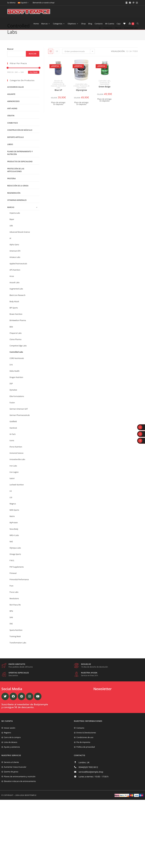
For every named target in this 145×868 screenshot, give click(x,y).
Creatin (76, 92)
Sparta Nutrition (16, 636)
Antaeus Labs (15, 263)
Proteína (12, 184)
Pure (11, 591)
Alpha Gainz (14, 250)
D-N (11, 370)
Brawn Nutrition (16, 320)
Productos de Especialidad (83, 92)
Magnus (13, 509)
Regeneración (14, 199)
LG (11, 497)
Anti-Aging (12, 114)
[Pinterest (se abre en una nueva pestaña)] (133, 3)
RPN (11, 617)
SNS (11, 629)
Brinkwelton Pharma (18, 326)
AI (10, 244)
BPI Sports (14, 313)
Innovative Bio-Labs (17, 465)
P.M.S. (12, 566)
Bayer (12, 225)
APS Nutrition (15, 275)
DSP (11, 389)
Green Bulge (105, 92)
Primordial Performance (19, 585)
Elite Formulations (17, 402)
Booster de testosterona (58, 87)
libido (10, 150)
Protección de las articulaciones (16, 176)
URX (11, 231)
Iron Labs (13, 471)
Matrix (12, 522)
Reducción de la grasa (18, 191)
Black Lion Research (18, 301)
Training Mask (15, 642)
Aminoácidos (13, 107)
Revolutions (14, 604)
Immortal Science (17, 459)
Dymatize (13, 396)
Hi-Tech (13, 440)
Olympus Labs (15, 553)
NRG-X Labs (14, 541)
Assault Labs (15, 288)
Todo (135, 57)
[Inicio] (100, 37)
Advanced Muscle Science (20, 238)
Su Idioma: (12, 3)
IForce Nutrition (16, 452)
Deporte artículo (16, 143)
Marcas (11, 213)
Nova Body (14, 535)
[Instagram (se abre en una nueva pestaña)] (136, 3)
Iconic (12, 446)
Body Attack (14, 307)
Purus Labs (14, 598)
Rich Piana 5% (15, 610)
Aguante (11, 100)
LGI (11, 503)
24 (130, 57)
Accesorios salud (16, 93)
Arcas (12, 282)
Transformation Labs (18, 648)
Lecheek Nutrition (17, 490)
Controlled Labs (131, 37)
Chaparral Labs (16, 339)
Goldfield (13, 427)
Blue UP (58, 96)
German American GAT (19, 414)
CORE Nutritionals (17, 364)
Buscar (10, 54)
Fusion (12, 408)
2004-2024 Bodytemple (26, 801)
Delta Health (15, 377)
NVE (11, 547)
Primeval (13, 579)
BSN (11, 332)
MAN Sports (14, 516)
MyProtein (14, 528)
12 (127, 57)
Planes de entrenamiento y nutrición (20, 158)
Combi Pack (13, 128)
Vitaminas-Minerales (17, 206)
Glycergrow (81, 96)
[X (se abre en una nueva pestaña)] (126, 3)
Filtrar (34, 78)
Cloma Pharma (16, 345)
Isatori (12, 484)
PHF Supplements (17, 572)
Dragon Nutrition (16, 383)
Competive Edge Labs (18, 351)
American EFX (15, 256)
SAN (11, 623)
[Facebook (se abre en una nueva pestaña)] (130, 3)
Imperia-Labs (15, 219)
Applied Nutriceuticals (18, 269)
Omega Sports (15, 560)
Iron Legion (14, 478)
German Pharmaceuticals (20, 421)
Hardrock (13, 433)
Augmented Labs (16, 295)
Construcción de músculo (58, 91)
